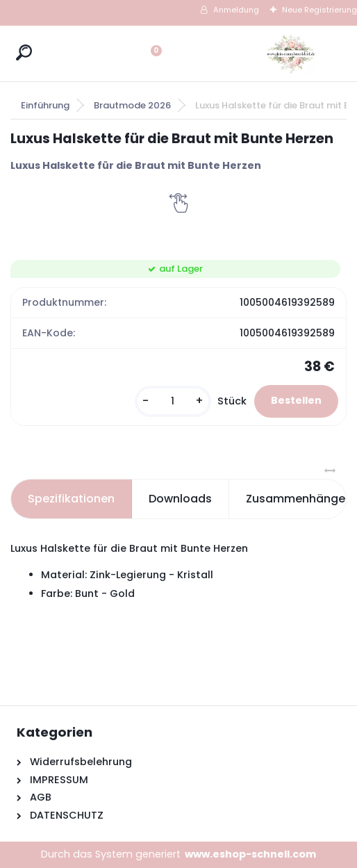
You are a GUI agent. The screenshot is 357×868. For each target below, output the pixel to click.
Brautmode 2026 (132, 105)
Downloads (180, 499)
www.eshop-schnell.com (250, 854)
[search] (24, 52)
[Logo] (291, 54)
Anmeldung (236, 10)
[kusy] (173, 401)
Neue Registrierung (319, 10)
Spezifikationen (71, 499)
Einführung (45, 105)
